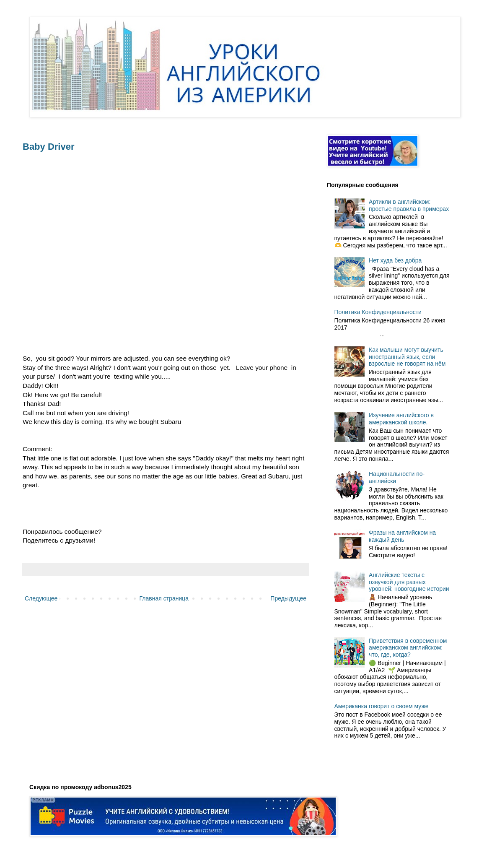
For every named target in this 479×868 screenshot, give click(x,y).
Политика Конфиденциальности (378, 312)
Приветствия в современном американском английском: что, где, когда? (408, 648)
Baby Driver (49, 147)
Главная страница (164, 598)
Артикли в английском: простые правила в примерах (409, 205)
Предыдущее (288, 598)
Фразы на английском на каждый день (402, 536)
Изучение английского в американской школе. (401, 419)
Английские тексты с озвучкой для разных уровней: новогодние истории (409, 582)
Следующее (41, 598)
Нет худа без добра (395, 260)
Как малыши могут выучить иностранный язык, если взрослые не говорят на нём (407, 357)
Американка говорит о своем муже (382, 706)
